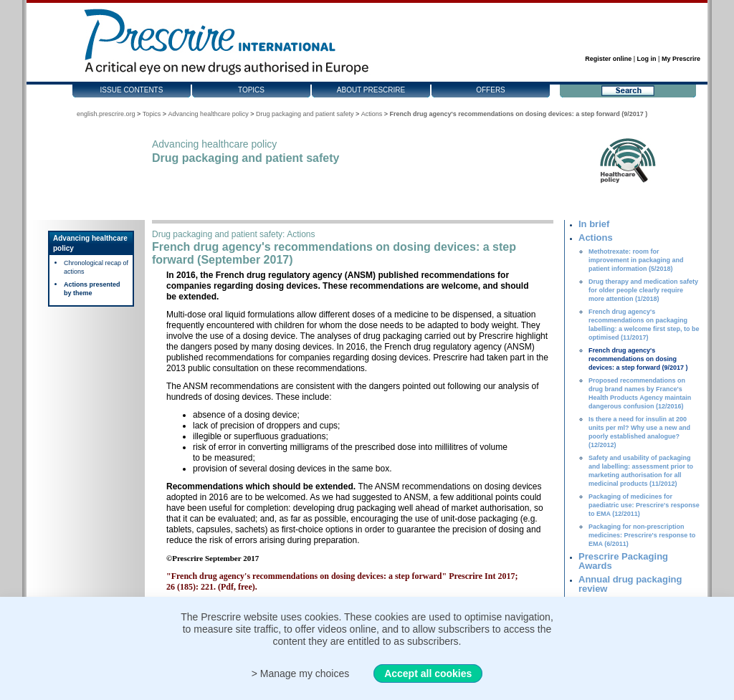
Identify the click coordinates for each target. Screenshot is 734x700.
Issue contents (132, 90)
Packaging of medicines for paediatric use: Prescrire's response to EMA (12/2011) (644, 505)
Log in (647, 59)
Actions (372, 114)
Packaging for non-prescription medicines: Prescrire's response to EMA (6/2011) (642, 535)
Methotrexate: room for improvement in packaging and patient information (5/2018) (636, 260)
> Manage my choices (301, 673)
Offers (491, 90)
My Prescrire (681, 59)
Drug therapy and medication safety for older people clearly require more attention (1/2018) (643, 290)
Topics (251, 90)
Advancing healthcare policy (209, 114)
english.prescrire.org (106, 114)
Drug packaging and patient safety (305, 114)
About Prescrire (371, 90)
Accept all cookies (428, 673)
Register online (608, 59)
